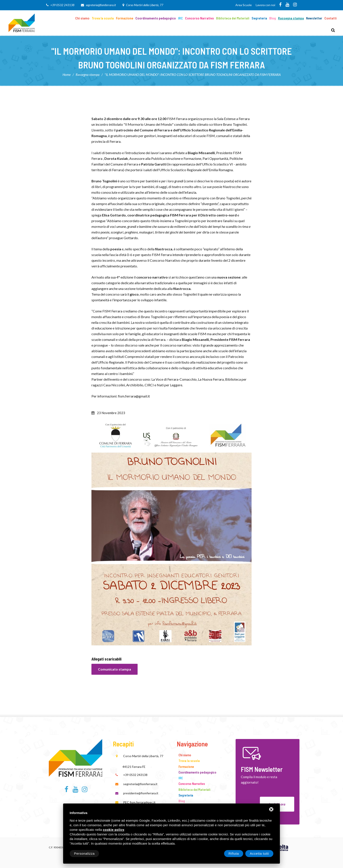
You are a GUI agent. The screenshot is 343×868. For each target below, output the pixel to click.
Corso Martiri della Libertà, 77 (145, 5)
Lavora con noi (265, 5)
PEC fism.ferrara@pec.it (139, 802)
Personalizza (84, 853)
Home (67, 75)
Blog (273, 18)
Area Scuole (244, 5)
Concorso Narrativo (199, 18)
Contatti (331, 18)
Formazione (125, 18)
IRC (180, 18)
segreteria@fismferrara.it (101, 5)
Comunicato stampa (115, 669)
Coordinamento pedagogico (156, 18)
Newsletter (314, 18)
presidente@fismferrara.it (141, 793)
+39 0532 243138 (62, 5)
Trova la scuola (103, 18)
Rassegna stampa (291, 18)
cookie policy (114, 830)
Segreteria (259, 18)
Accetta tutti (259, 853)
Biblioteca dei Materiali (233, 18)
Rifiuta (234, 853)
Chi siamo (82, 18)
